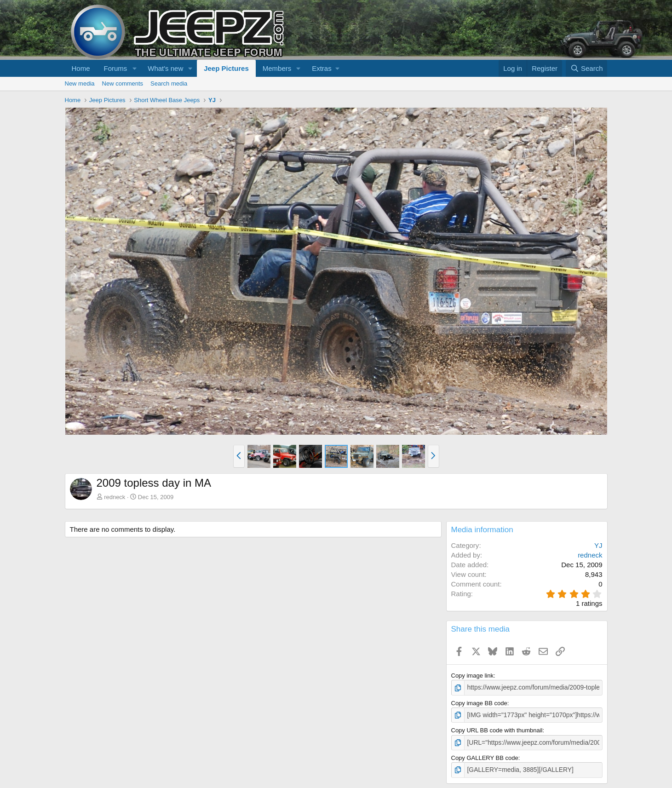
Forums (116, 68)
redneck (115, 497)
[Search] (587, 68)
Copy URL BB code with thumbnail (497, 729)
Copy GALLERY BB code (485, 756)
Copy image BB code (479, 703)
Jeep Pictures (226, 68)
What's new (165, 68)
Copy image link (473, 676)
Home (81, 68)
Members (277, 68)
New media (80, 83)
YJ (598, 545)
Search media (169, 83)
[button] (134, 68)
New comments (123, 83)
